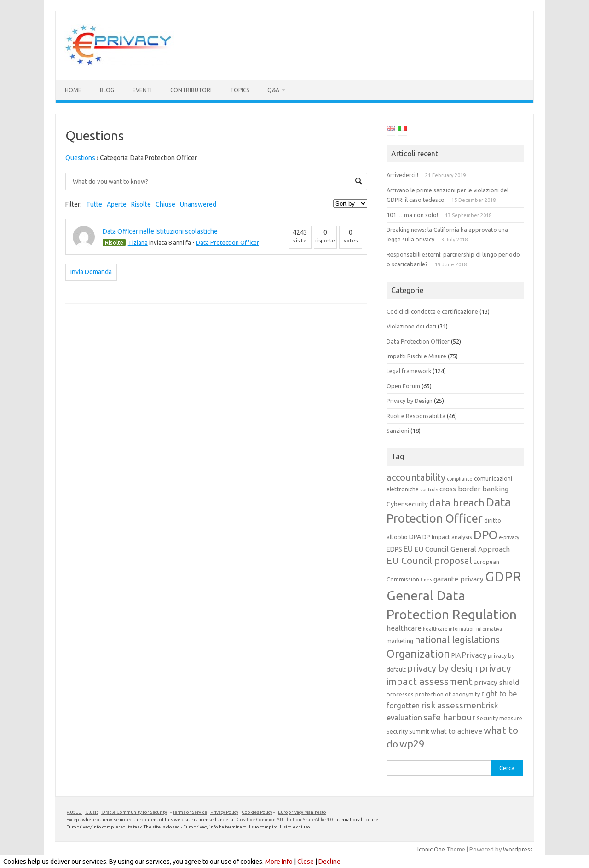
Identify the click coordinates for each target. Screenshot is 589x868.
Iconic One (431, 849)
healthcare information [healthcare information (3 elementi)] (449, 629)
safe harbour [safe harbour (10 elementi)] (449, 717)
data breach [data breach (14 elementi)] (457, 503)
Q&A (273, 90)
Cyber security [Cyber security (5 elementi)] (407, 504)
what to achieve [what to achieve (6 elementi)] (456, 731)
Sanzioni (398, 431)
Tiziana (138, 242)
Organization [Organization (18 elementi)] (418, 654)
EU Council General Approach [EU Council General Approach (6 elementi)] (462, 549)
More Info (279, 862)
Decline (329, 862)
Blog (107, 90)
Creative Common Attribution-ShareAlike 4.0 (285, 819)
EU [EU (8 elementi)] (408, 549)
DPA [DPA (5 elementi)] (415, 537)
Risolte (141, 204)
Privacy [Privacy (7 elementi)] (474, 655)
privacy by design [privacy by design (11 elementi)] (442, 668)
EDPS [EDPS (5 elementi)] (394, 549)
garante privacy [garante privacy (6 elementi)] (459, 579)
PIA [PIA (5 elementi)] (456, 655)
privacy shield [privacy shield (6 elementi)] (497, 682)
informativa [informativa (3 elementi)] (489, 629)
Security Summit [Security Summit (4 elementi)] (408, 731)
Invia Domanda (91, 272)
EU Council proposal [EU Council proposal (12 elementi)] (429, 560)
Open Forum (403, 386)
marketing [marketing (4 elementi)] (400, 641)
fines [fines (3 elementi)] (426, 580)
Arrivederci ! (402, 175)
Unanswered (198, 204)
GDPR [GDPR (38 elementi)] (503, 577)
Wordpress (518, 849)
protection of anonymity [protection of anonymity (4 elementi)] (448, 694)
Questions (80, 158)
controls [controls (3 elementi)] (429, 489)
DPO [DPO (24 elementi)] (485, 535)
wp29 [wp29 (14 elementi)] (412, 744)
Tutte (94, 204)
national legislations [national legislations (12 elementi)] (457, 640)
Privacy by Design (410, 401)
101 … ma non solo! (412, 215)
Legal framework (409, 371)
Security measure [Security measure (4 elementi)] (499, 718)
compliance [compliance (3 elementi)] (460, 479)
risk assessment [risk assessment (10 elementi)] (453, 705)
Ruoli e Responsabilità (416, 416)
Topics (240, 90)
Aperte (117, 204)
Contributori (191, 90)
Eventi (142, 90)
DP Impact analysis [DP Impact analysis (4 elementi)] (447, 537)
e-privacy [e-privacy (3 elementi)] (509, 537)
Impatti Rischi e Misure (416, 356)
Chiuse (165, 204)
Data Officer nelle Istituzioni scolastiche (160, 231)
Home (73, 90)
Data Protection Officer (228, 242)
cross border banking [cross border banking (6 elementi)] (474, 489)
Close (306, 862)
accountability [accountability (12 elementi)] (416, 477)
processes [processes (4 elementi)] (400, 694)
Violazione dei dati (411, 326)
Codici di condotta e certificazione (432, 311)
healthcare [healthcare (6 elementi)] (404, 628)
